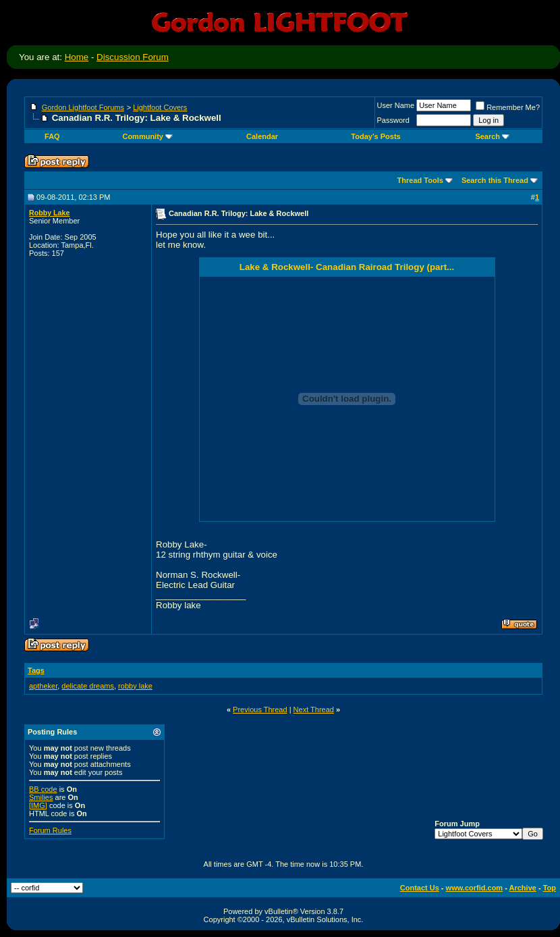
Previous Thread (260, 710)
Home (77, 57)
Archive (523, 888)
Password (393, 120)
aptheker (43, 686)
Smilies (41, 797)
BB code (43, 789)
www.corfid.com (475, 888)
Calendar (262, 136)
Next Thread (314, 710)
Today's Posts (375, 136)
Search (492, 136)
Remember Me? (508, 107)
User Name (396, 105)
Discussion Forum (133, 57)
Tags (36, 670)
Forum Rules (50, 830)
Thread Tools (420, 180)
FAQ (52, 136)
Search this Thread (495, 180)
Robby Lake (49, 213)
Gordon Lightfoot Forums (83, 107)
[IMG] (38, 805)
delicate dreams (88, 686)
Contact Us (420, 888)
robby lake (135, 686)
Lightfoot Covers (160, 107)
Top (550, 888)
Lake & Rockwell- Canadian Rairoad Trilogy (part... (347, 267)
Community (147, 136)
